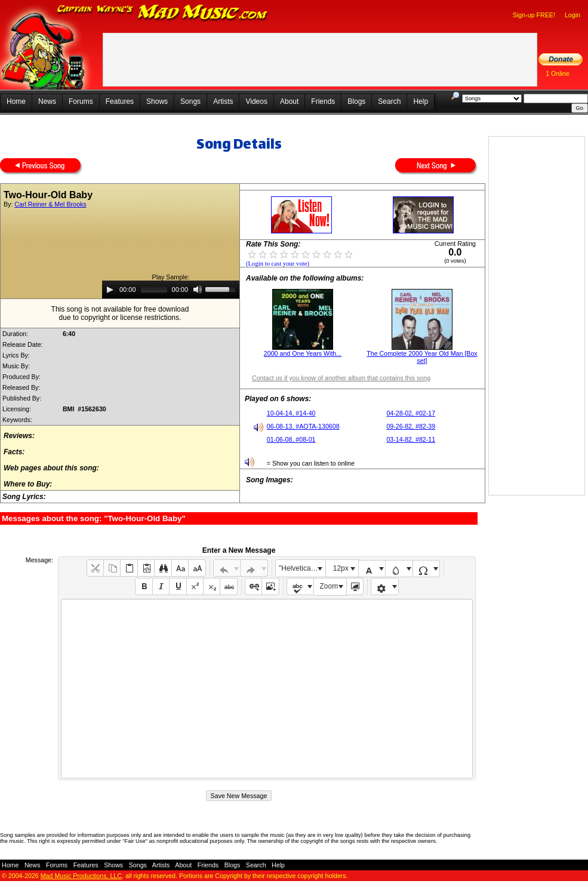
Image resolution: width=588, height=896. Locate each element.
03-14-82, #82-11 (411, 439)
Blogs (356, 101)
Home (16, 101)
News (47, 101)
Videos (256, 101)
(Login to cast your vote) (278, 264)
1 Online (558, 73)
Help (421, 101)
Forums (81, 101)
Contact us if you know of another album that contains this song (341, 378)
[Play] (110, 290)
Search (389, 101)
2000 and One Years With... (303, 353)
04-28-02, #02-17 (411, 413)
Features (120, 101)
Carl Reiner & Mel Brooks (50, 204)
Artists (223, 101)
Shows (157, 101)
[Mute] (198, 290)
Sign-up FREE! (534, 15)
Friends (323, 101)
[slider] (154, 290)
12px (341, 568)
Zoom (329, 586)
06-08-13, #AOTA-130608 (303, 426)
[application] (171, 290)
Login (572, 15)
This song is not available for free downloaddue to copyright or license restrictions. (120, 313)
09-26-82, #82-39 (411, 426)
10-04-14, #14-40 (291, 413)
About (289, 101)
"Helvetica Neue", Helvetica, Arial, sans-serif (302, 568)
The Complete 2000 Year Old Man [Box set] (422, 357)
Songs (190, 101)
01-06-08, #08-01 (291, 439)
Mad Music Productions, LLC (81, 876)
